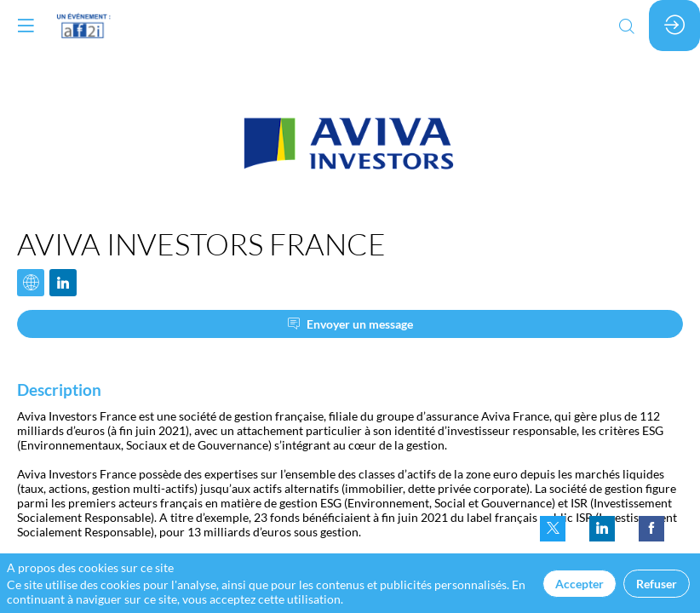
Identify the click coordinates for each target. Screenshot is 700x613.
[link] (553, 529)
